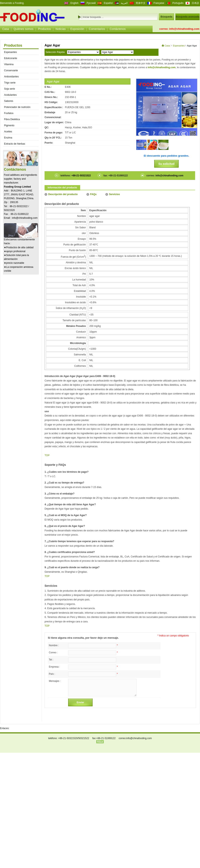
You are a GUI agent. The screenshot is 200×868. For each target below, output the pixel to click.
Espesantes (10, 52)
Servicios (113, 194)
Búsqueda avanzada (187, 17)
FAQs (91, 194)
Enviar (80, 702)
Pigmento (9, 125)
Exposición (77, 29)
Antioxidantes (11, 77)
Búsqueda (166, 17)
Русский (91, 3)
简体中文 (141, 3)
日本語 (195, 3)
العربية (124, 3)
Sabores (9, 101)
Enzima (8, 138)
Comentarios (97, 29)
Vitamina (9, 64)
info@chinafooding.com (184, 29)
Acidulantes (10, 95)
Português (178, 3)
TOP (47, 455)
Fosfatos (9, 113)
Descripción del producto (61, 194)
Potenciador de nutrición (17, 107)
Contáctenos (118, 29)
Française (159, 3)
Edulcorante (11, 58)
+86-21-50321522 (81, 176)
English (74, 3)
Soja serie (9, 89)
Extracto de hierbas (15, 144)
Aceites (8, 132)
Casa (6, 29)
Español (108, 3)
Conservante (11, 70)
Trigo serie (10, 83)
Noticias (61, 29)
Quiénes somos (23, 29)
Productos (44, 29)
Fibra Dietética (12, 119)
